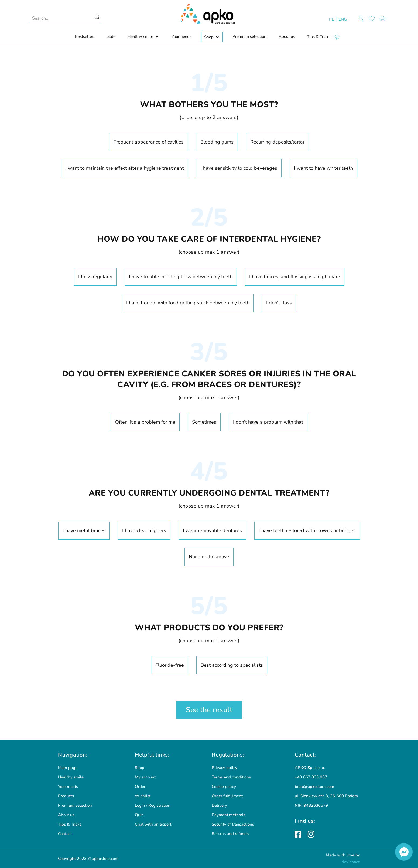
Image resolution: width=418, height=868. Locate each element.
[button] (143, 37)
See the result (209, 710)
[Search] (97, 18)
